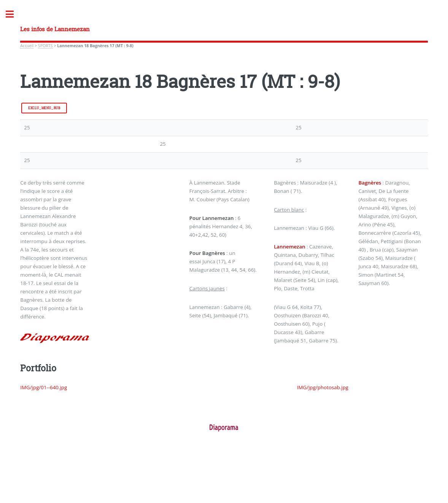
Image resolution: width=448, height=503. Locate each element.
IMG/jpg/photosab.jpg (323, 387)
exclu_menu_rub (44, 108)
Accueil (27, 46)
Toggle (14, 14)
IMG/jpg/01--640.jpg (44, 387)
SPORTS (45, 46)
